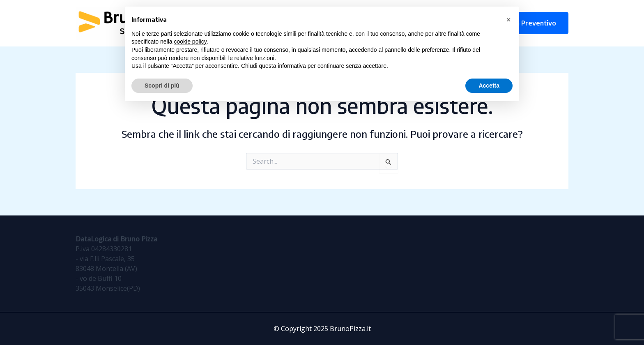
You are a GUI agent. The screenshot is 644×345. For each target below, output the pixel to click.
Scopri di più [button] (162, 86)
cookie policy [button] (190, 42)
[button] (508, 20)
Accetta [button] (489, 86)
